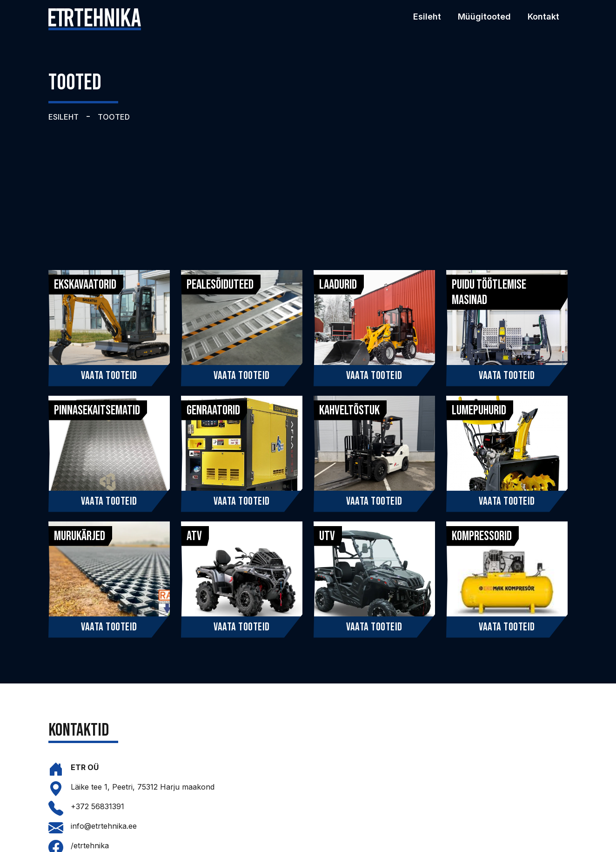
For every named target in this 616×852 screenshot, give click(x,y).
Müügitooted (484, 17)
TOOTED (114, 117)
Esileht (427, 17)
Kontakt (543, 17)
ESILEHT (64, 117)
